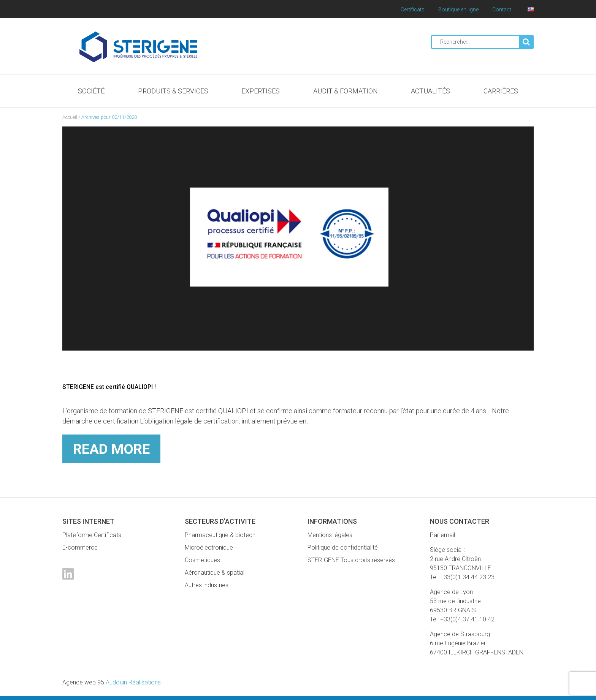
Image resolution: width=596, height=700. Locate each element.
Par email (442, 535)
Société (91, 91)
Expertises (261, 91)
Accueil (70, 117)
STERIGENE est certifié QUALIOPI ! (115, 386)
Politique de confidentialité (343, 548)
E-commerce (80, 548)
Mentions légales (330, 535)
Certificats (413, 9)
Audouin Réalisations (112, 682)
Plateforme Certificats (92, 535)
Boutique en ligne (458, 9)
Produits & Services (173, 91)
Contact (502, 9)
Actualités (430, 91)
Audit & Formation (346, 91)
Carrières (501, 91)
